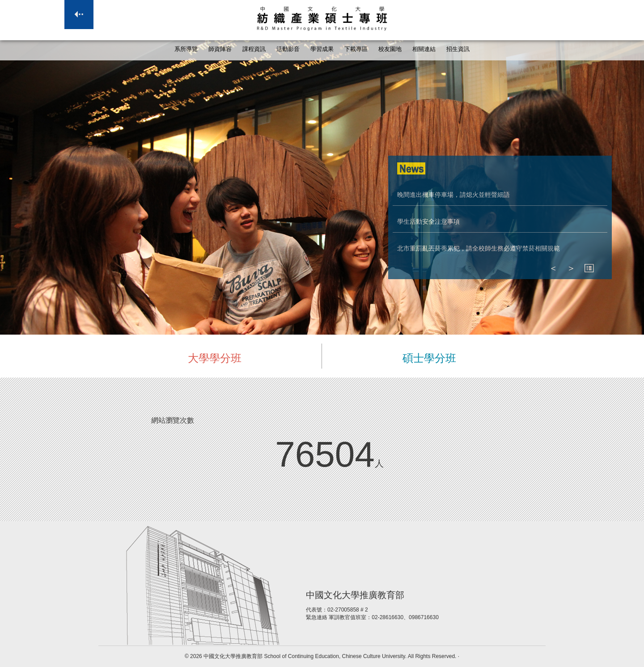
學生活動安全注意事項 (428, 221)
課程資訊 (254, 49)
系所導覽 (186, 49)
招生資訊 (458, 49)
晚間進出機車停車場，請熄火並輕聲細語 (453, 195)
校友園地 (390, 49)
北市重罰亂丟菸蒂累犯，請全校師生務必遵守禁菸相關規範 (479, 248)
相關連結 (424, 49)
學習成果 (322, 49)
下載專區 (356, 49)
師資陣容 (220, 49)
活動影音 (288, 49)
